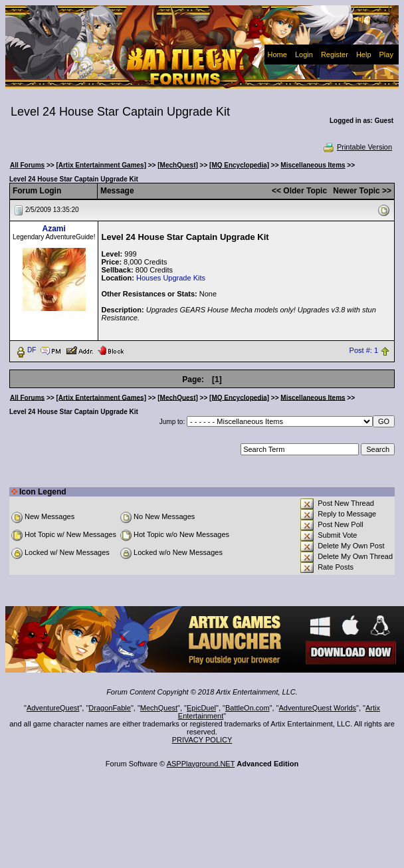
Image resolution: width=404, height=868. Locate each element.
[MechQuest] (178, 165)
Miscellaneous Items (313, 165)
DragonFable (110, 708)
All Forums (27, 165)
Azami (54, 229)
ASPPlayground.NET (201, 764)
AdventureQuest (53, 708)
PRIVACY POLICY (202, 740)
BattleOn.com (248, 708)
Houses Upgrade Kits (171, 278)
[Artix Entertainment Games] (101, 165)
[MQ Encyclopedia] (239, 165)
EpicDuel (201, 708)
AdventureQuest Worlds (318, 708)
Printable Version (357, 147)
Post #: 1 (364, 350)
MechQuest (159, 708)
